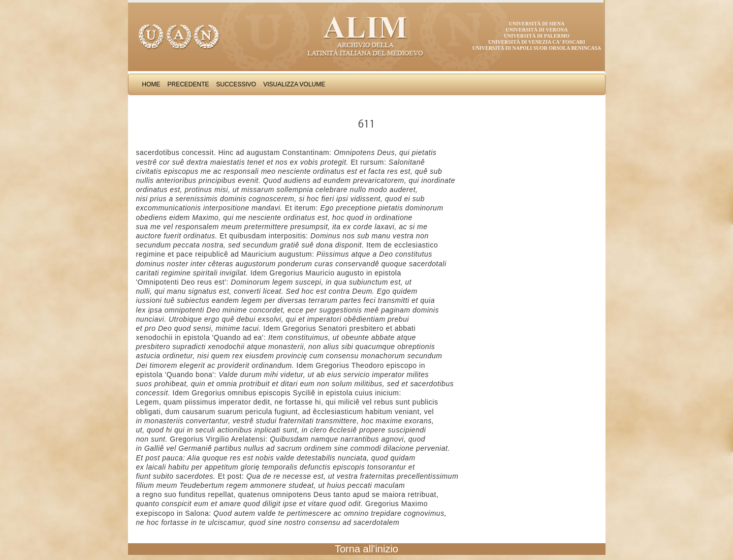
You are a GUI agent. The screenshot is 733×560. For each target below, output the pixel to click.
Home (151, 84)
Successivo (236, 84)
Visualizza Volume (294, 84)
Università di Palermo (537, 36)
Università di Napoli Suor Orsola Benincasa (537, 48)
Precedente (188, 84)
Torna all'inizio (367, 549)
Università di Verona (536, 30)
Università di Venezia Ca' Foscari (537, 42)
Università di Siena (537, 24)
